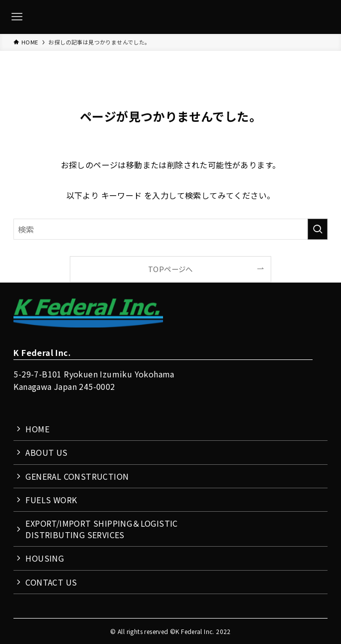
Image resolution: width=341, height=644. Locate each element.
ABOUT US (46, 452)
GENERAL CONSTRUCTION (77, 476)
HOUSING (45, 558)
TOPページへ (170, 269)
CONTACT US (51, 582)
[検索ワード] (170, 229)
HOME (37, 429)
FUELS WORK (51, 500)
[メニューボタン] (17, 17)
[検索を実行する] (318, 229)
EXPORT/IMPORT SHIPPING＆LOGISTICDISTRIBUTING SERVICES (101, 529)
